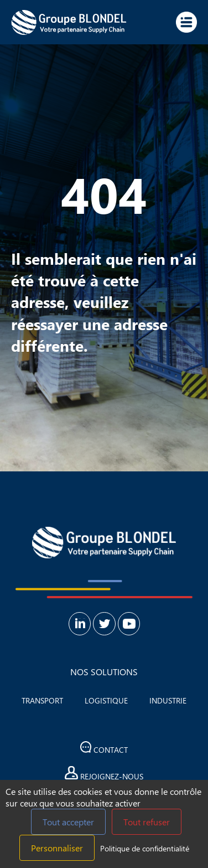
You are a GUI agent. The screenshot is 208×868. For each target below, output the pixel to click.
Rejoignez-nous (104, 774)
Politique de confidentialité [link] (145, 848)
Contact (104, 748)
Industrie (168, 700)
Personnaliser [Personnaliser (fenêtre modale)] (57, 848)
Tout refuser (147, 822)
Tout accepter (68, 822)
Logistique (106, 700)
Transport (42, 700)
